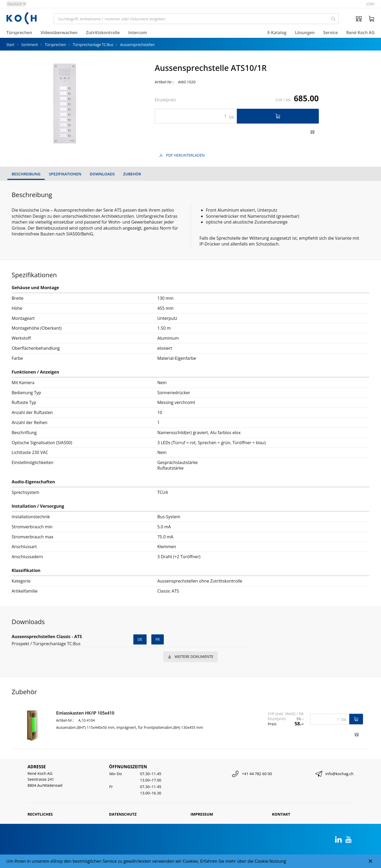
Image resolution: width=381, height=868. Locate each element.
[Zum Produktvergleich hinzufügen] (312, 132)
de (140, 639)
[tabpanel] (65, 103)
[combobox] (191, 19)
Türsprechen (55, 45)
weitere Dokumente (190, 656)
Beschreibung (26, 174)
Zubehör (132, 174)
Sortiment (30, 45)
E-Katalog (277, 33)
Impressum (202, 814)
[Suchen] (334, 19)
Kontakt (281, 814)
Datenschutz (123, 814)
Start (10, 45)
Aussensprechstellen (137, 45)
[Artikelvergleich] (359, 19)
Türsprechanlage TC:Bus (93, 45)
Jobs (371, 4)
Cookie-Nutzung (270, 861)
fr (158, 639)
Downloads (102, 174)
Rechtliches (40, 814)
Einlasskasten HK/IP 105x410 (85, 713)
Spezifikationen (65, 174)
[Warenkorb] (371, 19)
